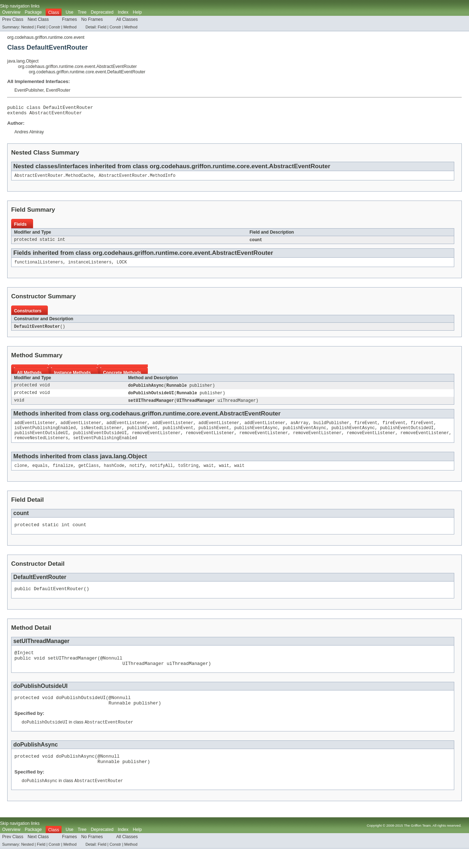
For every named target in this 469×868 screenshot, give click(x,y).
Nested (28, 27)
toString (188, 474)
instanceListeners (90, 266)
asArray (300, 429)
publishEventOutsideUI (407, 435)
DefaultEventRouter (37, 331)
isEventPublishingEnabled (45, 435)
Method (70, 27)
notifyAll (161, 474)
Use (69, 12)
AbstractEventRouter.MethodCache (54, 178)
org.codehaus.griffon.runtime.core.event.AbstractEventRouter (77, 66)
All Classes (127, 19)
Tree (82, 12)
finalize (63, 474)
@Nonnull (111, 671)
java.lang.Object (23, 61)
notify (137, 474)
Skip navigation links (20, 6)
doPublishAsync (146, 390)
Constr (54, 27)
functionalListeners (39, 266)
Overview (11, 12)
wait (209, 474)
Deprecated (102, 12)
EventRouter (58, 90)
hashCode (114, 474)
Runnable (177, 390)
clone (21, 474)
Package (33, 12)
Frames (70, 19)
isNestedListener (101, 435)
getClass (89, 474)
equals (40, 474)
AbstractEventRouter (56, 115)
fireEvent (366, 429)
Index (123, 12)
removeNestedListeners (41, 446)
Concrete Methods (122, 377)
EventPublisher (29, 90)
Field (41, 27)
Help (137, 12)
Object (138, 465)
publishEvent (142, 435)
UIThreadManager (196, 406)
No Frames (92, 19)
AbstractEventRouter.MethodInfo (137, 178)
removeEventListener (156, 440)
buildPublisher (332, 429)
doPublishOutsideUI (151, 398)
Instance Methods (72, 377)
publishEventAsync (256, 435)
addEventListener (35, 429)
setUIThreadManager (151, 406)
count (256, 243)
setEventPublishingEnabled (105, 446)
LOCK (122, 266)
